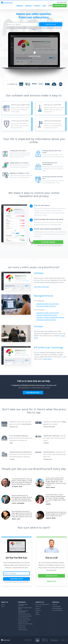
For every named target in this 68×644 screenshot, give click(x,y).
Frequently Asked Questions (23, 605)
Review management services (47, 315)
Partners (38, 608)
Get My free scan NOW (48, 242)
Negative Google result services (48, 304)
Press (3, 606)
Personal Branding (57, 610)
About (3, 604)
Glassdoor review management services (50, 317)
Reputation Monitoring (24, 614)
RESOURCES (37, 6)
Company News (56, 606)
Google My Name (23, 622)
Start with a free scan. (42, 287)
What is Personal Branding (25, 624)
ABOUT (44, 6)
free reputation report (60, 5)
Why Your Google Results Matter (25, 608)
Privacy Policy (22, 626)
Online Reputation (57, 608)
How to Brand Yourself (24, 620)
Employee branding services (46, 320)
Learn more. (47, 359)
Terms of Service (23, 630)
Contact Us (38, 606)
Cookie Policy (22, 628)
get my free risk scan (51, 24)
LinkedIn (38, 614)
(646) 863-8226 (62, 2)
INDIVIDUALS (20, 6)
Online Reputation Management (23, 611)
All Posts (55, 604)
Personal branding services (46, 306)
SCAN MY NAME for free (17, 579)
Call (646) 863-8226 (33, 393)
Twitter (37, 612)
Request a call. (52, 581)
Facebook (38, 610)
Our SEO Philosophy (24, 618)
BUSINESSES (28, 6)
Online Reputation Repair (25, 616)
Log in (50, 6)
